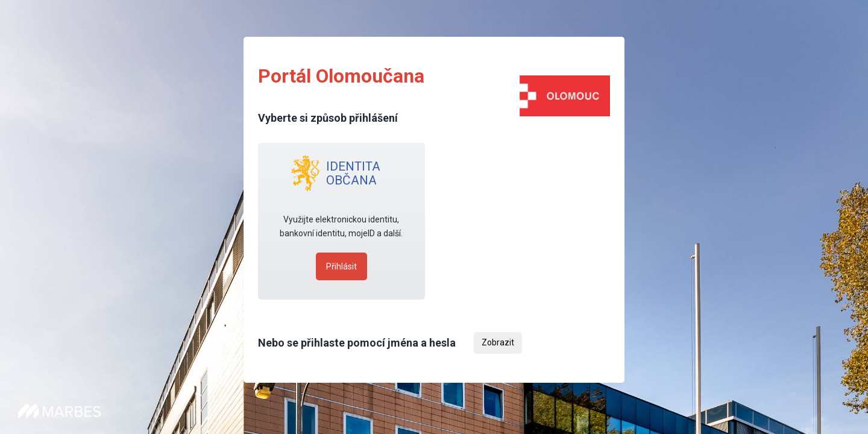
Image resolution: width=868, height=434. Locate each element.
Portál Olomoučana (341, 76)
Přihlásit (341, 266)
